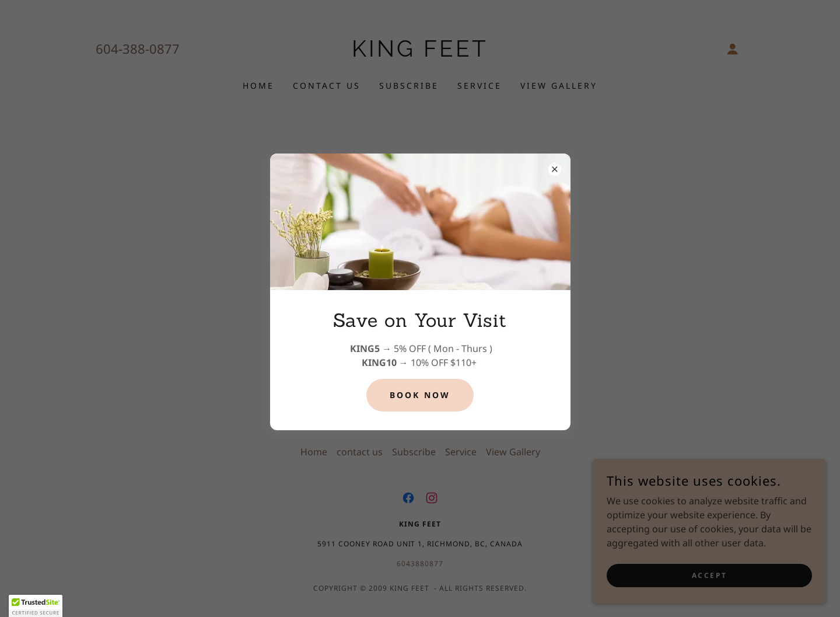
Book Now (420, 395)
